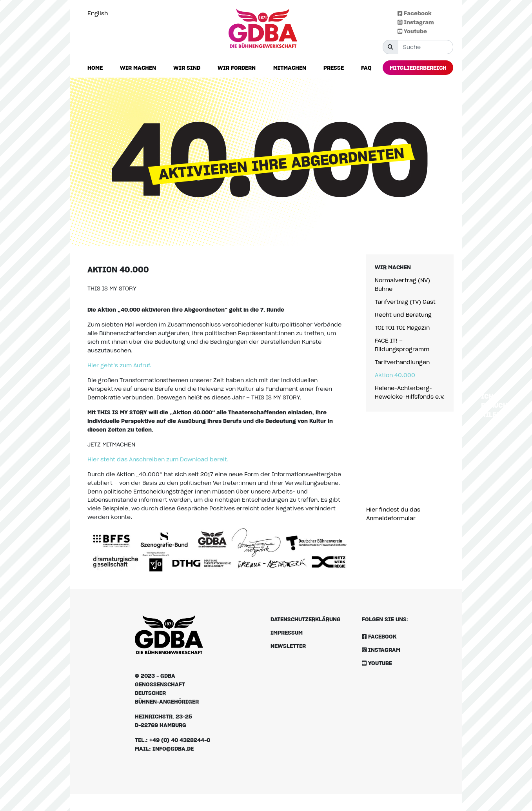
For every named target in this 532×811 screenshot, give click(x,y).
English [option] (98, 13)
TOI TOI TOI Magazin (402, 327)
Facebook (415, 13)
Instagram (416, 22)
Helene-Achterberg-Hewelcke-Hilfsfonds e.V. (410, 392)
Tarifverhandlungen (402, 362)
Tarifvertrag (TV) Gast (405, 302)
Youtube (412, 31)
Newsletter (288, 646)
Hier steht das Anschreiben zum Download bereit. (158, 459)
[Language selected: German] (100, 13)
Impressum (287, 632)
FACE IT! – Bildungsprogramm (402, 345)
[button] (138, 68)
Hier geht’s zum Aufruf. (119, 365)
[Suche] (426, 47)
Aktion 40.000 (395, 375)
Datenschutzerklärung (306, 619)
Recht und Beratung (403, 315)
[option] (100, 13)
